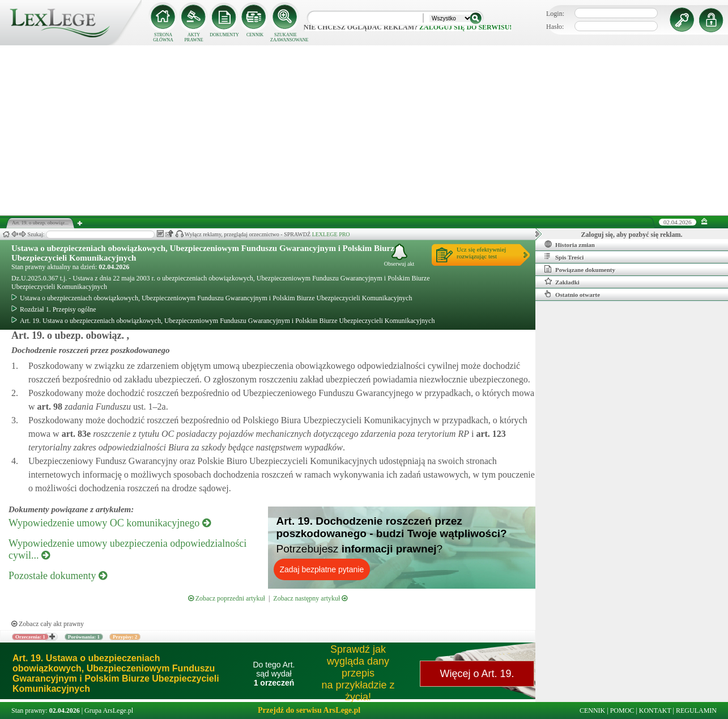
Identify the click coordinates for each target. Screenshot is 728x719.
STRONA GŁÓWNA (163, 37)
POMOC (622, 711)
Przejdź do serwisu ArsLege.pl (309, 710)
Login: (555, 14)
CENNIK (255, 35)
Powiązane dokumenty (580, 269)
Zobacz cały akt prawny (48, 624)
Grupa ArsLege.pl (109, 711)
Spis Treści (564, 257)
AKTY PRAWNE (193, 37)
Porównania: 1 (84, 637)
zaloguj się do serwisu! (465, 27)
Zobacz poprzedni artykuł (227, 598)
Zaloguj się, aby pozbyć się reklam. (632, 235)
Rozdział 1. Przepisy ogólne (54, 309)
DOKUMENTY (224, 35)
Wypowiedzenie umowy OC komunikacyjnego (110, 523)
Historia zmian (570, 244)
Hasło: (555, 27)
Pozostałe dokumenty (58, 576)
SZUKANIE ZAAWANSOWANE (286, 37)
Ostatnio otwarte (572, 294)
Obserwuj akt (399, 255)
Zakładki (562, 282)
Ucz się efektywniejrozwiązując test (481, 253)
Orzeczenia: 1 (30, 637)
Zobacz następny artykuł (310, 598)
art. (49, 407)
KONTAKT (655, 711)
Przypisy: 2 (125, 637)
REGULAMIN (696, 711)
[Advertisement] (364, 130)
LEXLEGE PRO (331, 234)
